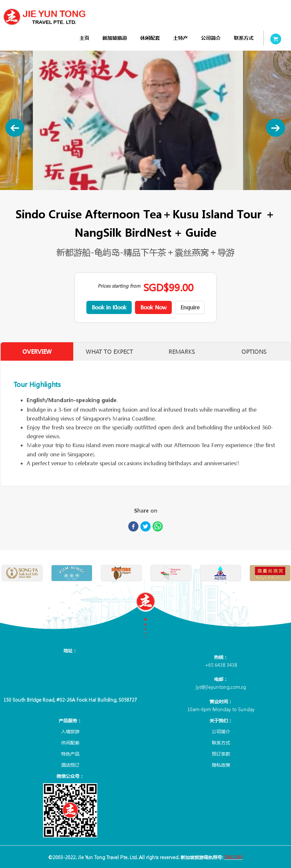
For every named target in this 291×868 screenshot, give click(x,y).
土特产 (180, 38)
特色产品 (70, 754)
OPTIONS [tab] (254, 352)
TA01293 (234, 857)
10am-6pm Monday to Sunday (221, 709)
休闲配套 (150, 38)
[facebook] (133, 528)
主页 (84, 38)
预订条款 (221, 754)
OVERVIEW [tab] (37, 352)
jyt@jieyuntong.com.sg (221, 687)
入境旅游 (70, 731)
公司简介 (211, 38)
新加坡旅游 (115, 38)
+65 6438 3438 (221, 665)
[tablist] (145, 351)
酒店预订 (70, 765)
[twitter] (145, 528)
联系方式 (244, 38)
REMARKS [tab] (182, 352)
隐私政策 (221, 765)
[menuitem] (84, 38)
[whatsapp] (158, 528)
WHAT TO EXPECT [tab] (109, 352)
